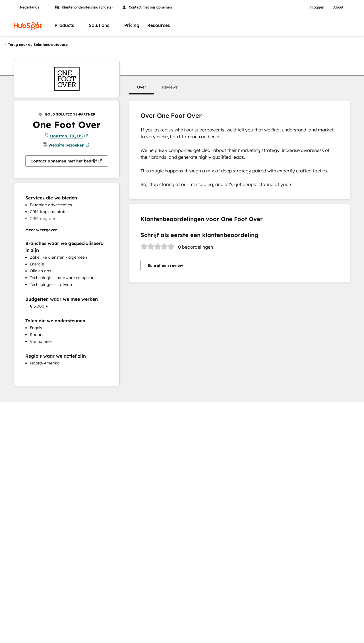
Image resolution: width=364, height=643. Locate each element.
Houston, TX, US (69, 136)
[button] (141, 87)
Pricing (132, 25)
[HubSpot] (28, 26)
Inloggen (317, 7)
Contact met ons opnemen (147, 7)
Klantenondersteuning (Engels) (84, 7)
